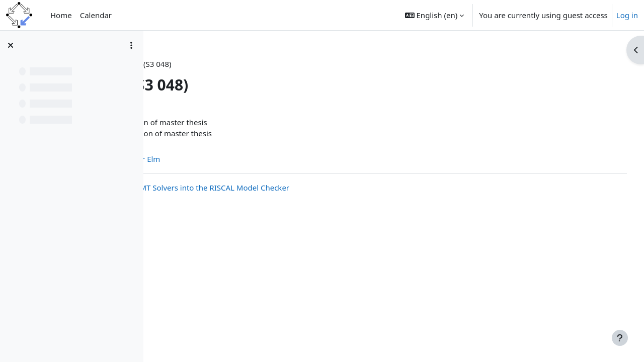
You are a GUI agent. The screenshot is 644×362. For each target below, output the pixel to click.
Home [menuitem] (61, 15)
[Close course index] (11, 45)
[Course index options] (131, 45)
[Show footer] (620, 338)
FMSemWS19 (186, 64)
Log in (627, 15)
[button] (434, 15)
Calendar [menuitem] (96, 15)
